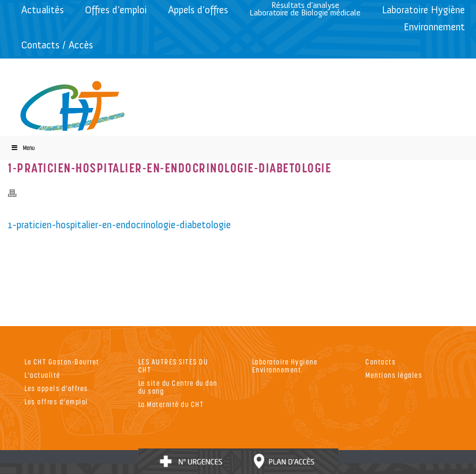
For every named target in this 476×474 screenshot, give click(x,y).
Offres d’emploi (116, 10)
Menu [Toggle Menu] (23, 148)
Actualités (43, 10)
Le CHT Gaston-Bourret (62, 361)
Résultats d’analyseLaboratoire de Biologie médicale (305, 9)
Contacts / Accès (57, 45)
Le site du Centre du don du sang (178, 387)
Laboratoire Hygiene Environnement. (285, 365)
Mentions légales (394, 375)
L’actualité (43, 375)
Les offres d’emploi (56, 401)
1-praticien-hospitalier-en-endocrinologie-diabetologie (119, 225)
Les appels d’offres (56, 388)
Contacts (381, 361)
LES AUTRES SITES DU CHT (173, 365)
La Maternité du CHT (171, 404)
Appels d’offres (198, 10)
